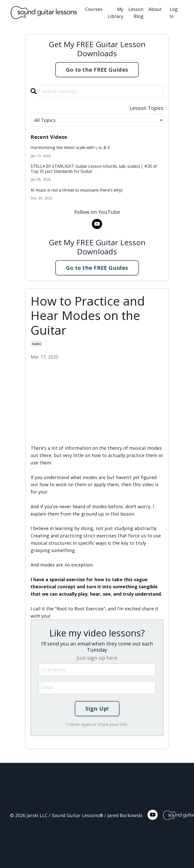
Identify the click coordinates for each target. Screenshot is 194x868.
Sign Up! (97, 709)
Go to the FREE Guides (97, 70)
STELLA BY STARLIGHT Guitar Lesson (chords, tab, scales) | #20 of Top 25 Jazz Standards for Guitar (94, 169)
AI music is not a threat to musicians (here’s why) (77, 190)
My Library (115, 13)
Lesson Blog (136, 13)
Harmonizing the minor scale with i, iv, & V (70, 148)
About (155, 9)
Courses (94, 9)
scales (37, 344)
